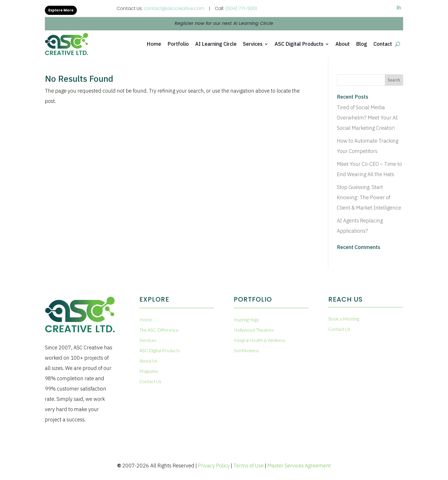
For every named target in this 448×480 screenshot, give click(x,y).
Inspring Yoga (246, 319)
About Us (148, 361)
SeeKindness (246, 350)
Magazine (149, 371)
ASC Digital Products (299, 44)
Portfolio (178, 44)
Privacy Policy (214, 466)
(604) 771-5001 (241, 8)
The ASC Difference (159, 330)
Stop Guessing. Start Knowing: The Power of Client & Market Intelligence (369, 197)
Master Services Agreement (299, 466)
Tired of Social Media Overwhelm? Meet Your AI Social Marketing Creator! (367, 118)
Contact (383, 44)
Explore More (61, 10)
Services (253, 44)
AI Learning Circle (216, 44)
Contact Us (150, 381)
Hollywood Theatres (254, 330)
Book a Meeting (344, 319)
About (343, 44)
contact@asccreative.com (174, 8)
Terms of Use (249, 466)
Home (154, 44)
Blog (362, 44)
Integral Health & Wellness (260, 340)
